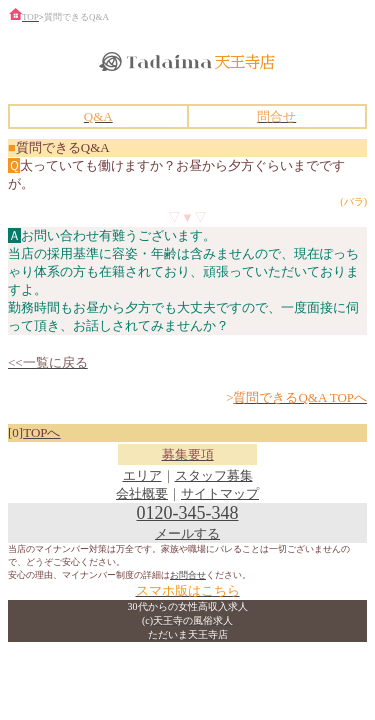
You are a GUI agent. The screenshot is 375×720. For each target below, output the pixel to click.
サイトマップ (220, 493)
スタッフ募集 (214, 475)
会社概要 (142, 493)
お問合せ (188, 575)
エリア (142, 475)
